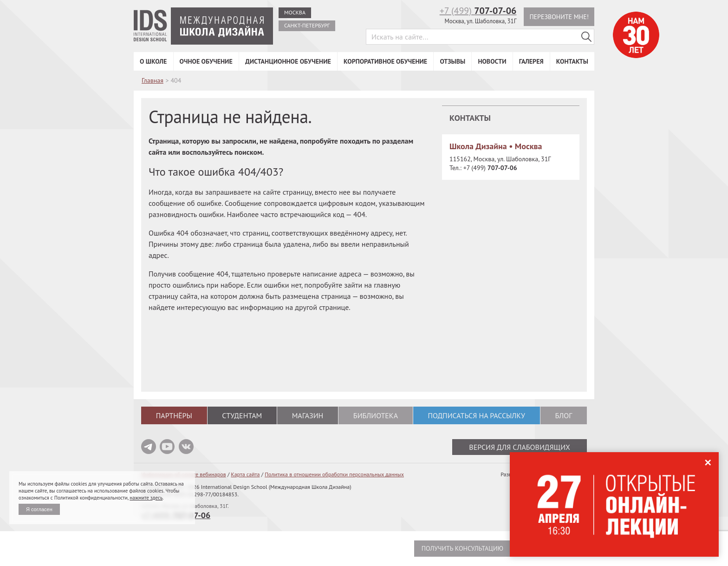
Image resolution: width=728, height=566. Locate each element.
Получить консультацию (462, 548)
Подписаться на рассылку (476, 415)
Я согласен (39, 509)
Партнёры (174, 415)
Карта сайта (245, 474)
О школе (153, 61)
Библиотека (376, 415)
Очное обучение (206, 61)
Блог (563, 415)
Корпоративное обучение (385, 61)
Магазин (308, 415)
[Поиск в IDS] (586, 37)
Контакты (572, 61)
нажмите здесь (146, 498)
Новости (492, 61)
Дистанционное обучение (288, 61)
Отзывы (452, 61)
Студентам (242, 415)
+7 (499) (478, 11)
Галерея (531, 61)
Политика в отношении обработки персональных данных (334, 474)
